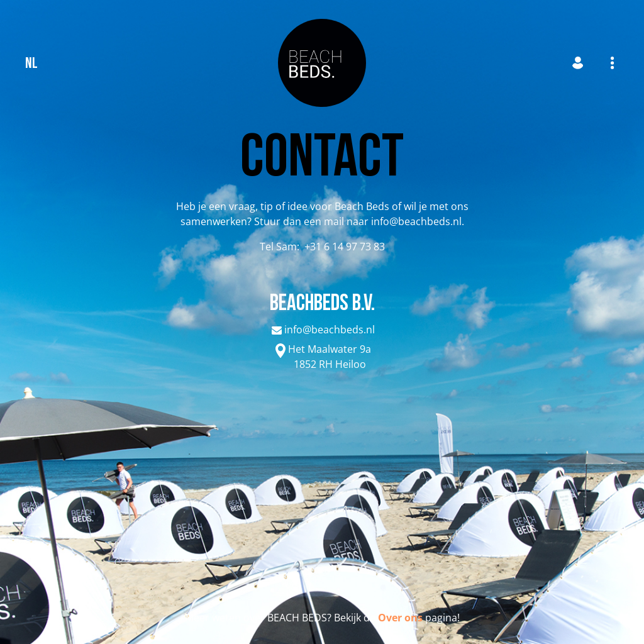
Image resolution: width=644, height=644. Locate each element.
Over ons (400, 618)
